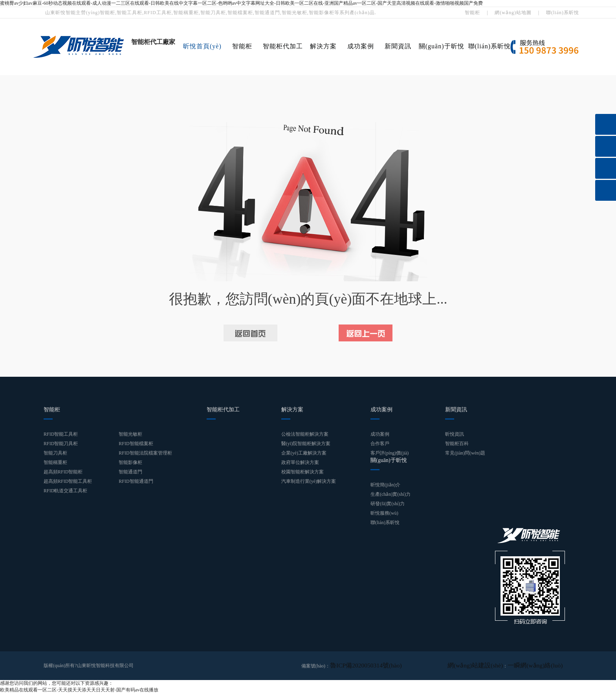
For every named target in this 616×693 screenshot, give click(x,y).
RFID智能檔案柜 (136, 444)
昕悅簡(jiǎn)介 (385, 485)
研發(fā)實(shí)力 (388, 504)
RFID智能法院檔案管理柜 (145, 453)
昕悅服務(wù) (384, 513)
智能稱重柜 (55, 462)
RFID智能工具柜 (61, 434)
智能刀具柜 (55, 453)
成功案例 (361, 46)
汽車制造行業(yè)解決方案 (309, 481)
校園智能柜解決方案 (302, 472)
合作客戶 (380, 444)
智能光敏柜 (130, 434)
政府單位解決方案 (300, 462)
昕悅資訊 (455, 434)
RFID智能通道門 (136, 481)
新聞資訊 (398, 46)
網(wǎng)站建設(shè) (495, 665)
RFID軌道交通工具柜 (65, 491)
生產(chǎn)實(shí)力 (390, 494)
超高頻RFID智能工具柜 (68, 481)
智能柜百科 (457, 444)
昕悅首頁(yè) (202, 46)
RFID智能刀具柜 (61, 444)
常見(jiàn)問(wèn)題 (465, 453)
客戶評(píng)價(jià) (390, 453)
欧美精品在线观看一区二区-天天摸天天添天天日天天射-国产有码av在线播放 (79, 689)
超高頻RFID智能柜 (63, 472)
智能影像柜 (130, 462)
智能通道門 (130, 472)
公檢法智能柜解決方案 (305, 434)
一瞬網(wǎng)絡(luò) (542, 665)
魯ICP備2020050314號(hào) (357, 665)
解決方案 (323, 46)
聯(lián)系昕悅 (563, 13)
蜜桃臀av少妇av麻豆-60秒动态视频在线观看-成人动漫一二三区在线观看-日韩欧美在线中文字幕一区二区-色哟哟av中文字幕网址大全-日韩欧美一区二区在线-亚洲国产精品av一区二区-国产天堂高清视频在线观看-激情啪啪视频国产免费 (241, 3)
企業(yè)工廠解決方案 (304, 453)
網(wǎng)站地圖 (513, 13)
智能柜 (472, 13)
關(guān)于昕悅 (442, 46)
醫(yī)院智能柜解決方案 (306, 444)
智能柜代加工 (283, 46)
